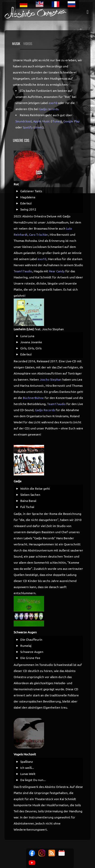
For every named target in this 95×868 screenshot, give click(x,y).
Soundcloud (24, 121)
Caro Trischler (39, 234)
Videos (28, 43)
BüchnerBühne (33, 398)
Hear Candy (57, 271)
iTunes (56, 121)
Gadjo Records (45, 410)
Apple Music (42, 121)
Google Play (71, 121)
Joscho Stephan (51, 379)
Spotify (28, 127)
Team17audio (23, 271)
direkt (39, 127)
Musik (16, 43)
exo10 (53, 103)
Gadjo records (49, 109)
